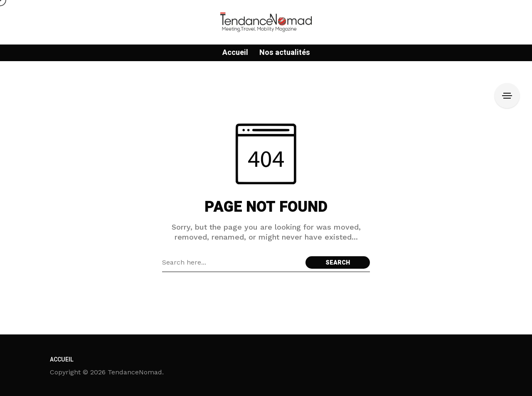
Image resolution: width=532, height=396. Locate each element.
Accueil (62, 360)
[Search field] (232, 262)
